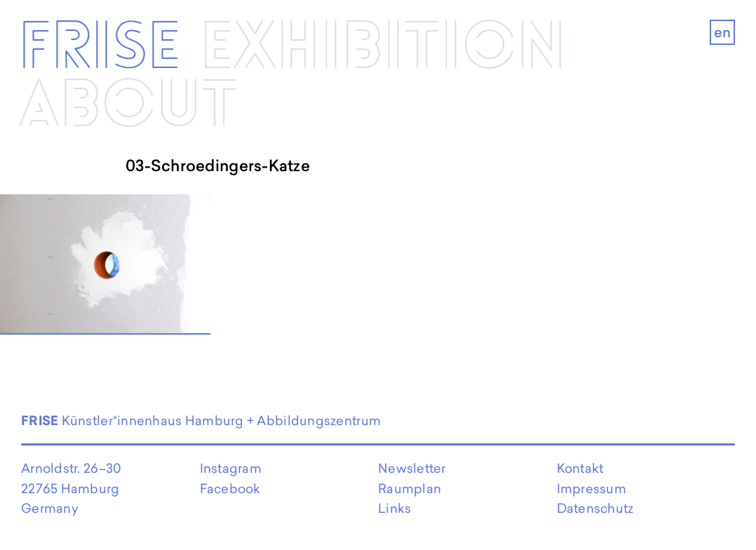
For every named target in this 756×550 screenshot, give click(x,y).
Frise (100, 48)
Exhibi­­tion (383, 48)
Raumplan (410, 489)
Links (394, 508)
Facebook (230, 489)
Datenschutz (595, 508)
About (128, 106)
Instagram (231, 468)
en (723, 32)
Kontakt (580, 468)
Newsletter (412, 468)
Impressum (592, 489)
